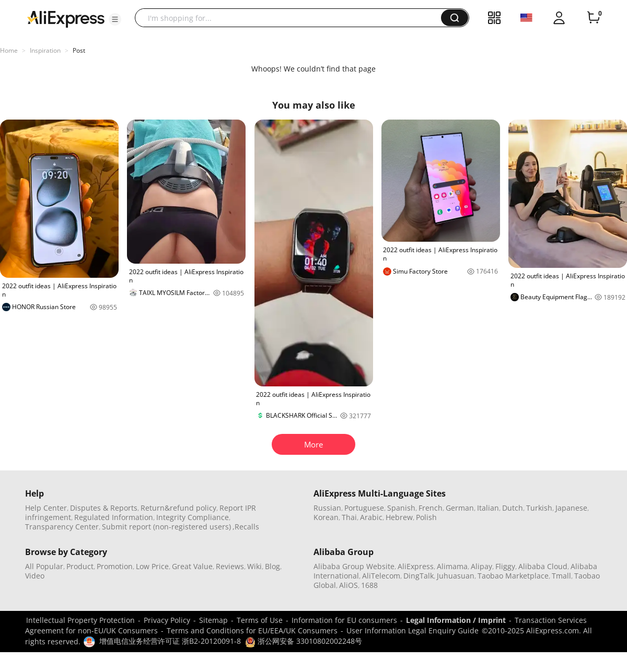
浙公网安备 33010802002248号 (304, 641)
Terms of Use (260, 620)
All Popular (44, 566)
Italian (488, 508)
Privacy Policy (167, 620)
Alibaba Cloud (543, 566)
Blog (272, 566)
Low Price (152, 566)
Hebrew (399, 517)
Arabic (371, 517)
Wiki (254, 566)
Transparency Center (62, 527)
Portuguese (364, 508)
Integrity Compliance (193, 517)
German (460, 508)
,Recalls (246, 527)
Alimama (452, 566)
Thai (349, 517)
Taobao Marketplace (513, 576)
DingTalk (419, 576)
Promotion (115, 566)
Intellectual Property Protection (80, 620)
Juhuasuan (456, 576)
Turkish (539, 508)
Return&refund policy (178, 508)
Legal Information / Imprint (456, 620)
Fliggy (505, 566)
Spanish (401, 508)
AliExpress (416, 566)
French (431, 508)
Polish (426, 517)
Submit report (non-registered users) (166, 527)
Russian (327, 508)
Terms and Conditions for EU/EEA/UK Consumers (252, 630)
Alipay (481, 566)
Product (80, 566)
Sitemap (213, 620)
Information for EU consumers (344, 620)
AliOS (349, 585)
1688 (369, 585)
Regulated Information (114, 517)
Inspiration (45, 50)
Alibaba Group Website (354, 566)
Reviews (230, 566)
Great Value (192, 566)
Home (9, 50)
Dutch (513, 508)
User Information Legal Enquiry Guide (413, 630)
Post (79, 50)
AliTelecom (381, 576)
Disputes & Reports (104, 508)
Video (35, 576)
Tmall (561, 576)
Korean (326, 517)
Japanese (571, 508)
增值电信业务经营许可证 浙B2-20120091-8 (170, 641)
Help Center (46, 508)
